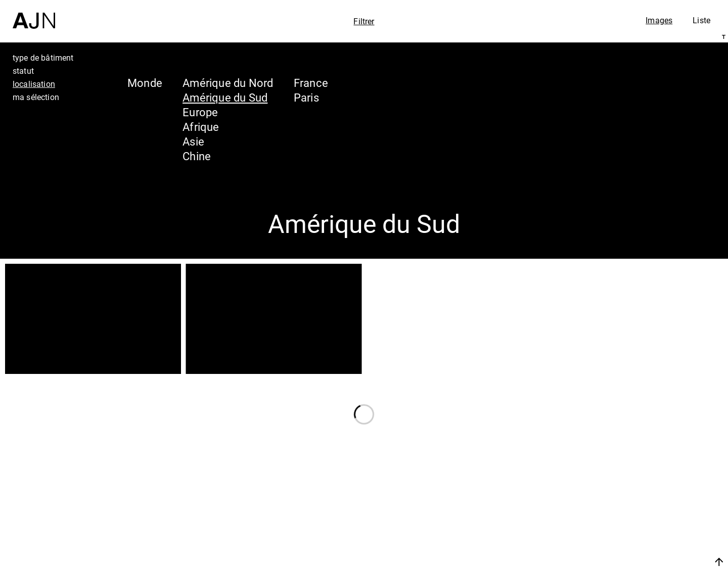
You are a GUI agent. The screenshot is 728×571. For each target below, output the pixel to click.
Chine (197, 156)
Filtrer (364, 21)
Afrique (201, 127)
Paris (306, 97)
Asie (193, 141)
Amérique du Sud (225, 97)
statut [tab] (23, 71)
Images (659, 20)
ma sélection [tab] (36, 97)
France (311, 83)
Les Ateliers (640, 498)
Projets (624, 517)
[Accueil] (34, 14)
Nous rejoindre (623, 562)
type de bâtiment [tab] (43, 58)
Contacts (630, 537)
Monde (145, 83)
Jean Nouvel (642, 479)
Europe (200, 112)
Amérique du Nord (228, 83)
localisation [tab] (34, 84)
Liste (701, 20)
